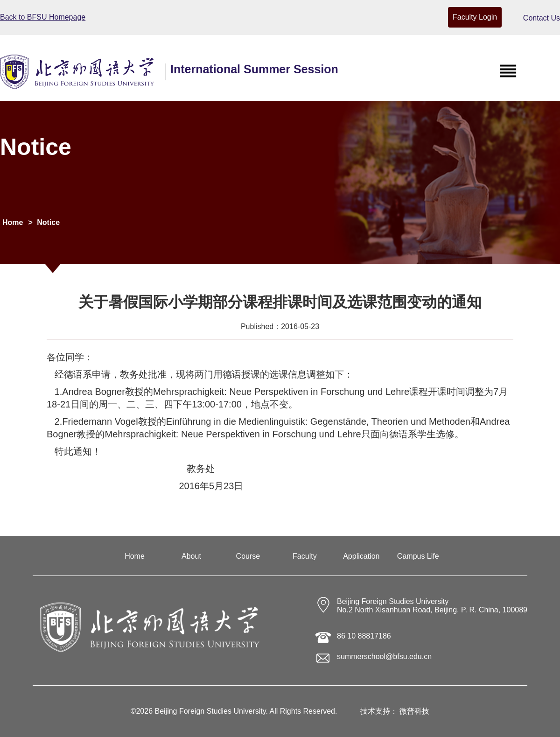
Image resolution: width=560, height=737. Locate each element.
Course (248, 556)
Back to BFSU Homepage (43, 17)
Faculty (305, 556)
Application (361, 556)
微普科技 (414, 711)
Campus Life (418, 556)
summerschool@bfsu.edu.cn (384, 656)
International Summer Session (254, 69)
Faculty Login (475, 17)
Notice (48, 222)
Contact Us (542, 18)
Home (13, 222)
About (191, 556)
